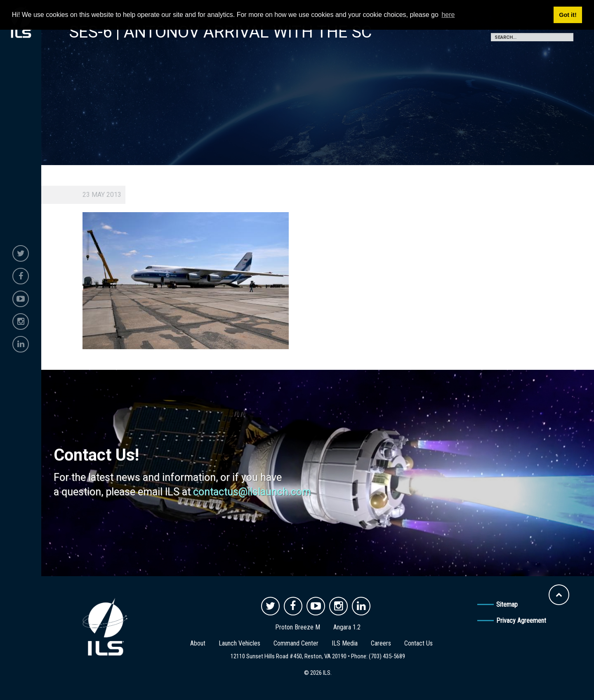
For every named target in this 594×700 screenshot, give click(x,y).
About (198, 643)
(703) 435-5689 (387, 656)
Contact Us (418, 643)
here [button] (448, 15)
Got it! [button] (568, 15)
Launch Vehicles (239, 643)
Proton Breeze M (298, 627)
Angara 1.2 (347, 627)
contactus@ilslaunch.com (252, 492)
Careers (381, 643)
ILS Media (345, 643)
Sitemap (507, 604)
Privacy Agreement (521, 621)
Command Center (296, 643)
